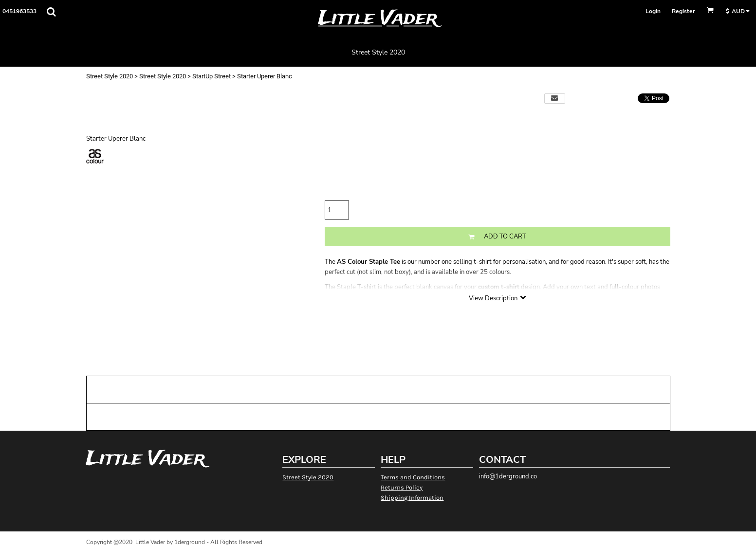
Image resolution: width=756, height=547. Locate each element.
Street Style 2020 (110, 76)
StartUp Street (212, 76)
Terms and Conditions (413, 477)
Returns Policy (402, 487)
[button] (51, 12)
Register (683, 11)
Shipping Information (412, 498)
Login (653, 11)
